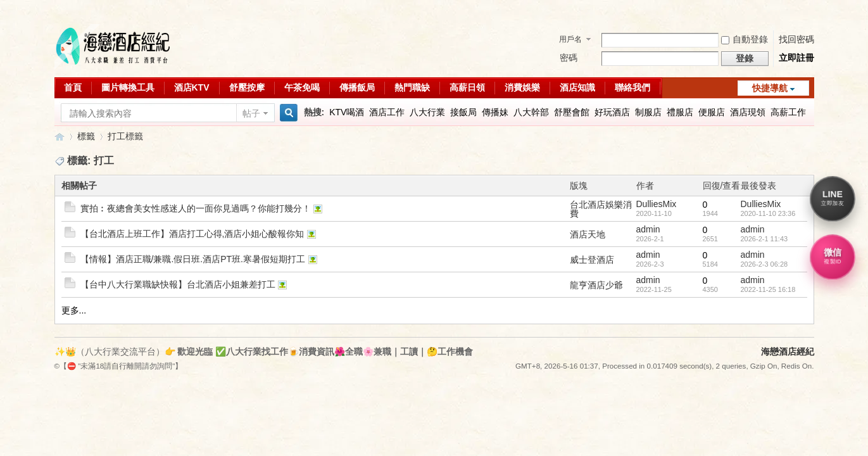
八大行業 (427, 112)
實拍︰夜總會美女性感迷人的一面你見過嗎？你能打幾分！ (196, 208)
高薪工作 (788, 112)
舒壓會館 (572, 112)
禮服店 (680, 112)
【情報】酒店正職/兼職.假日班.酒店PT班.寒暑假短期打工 (193, 259)
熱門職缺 (412, 87)
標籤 (86, 136)
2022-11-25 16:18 (768, 289)
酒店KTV (192, 87)
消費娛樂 (522, 87)
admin (648, 229)
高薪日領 (467, 87)
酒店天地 (588, 234)
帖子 (251, 113)
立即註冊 (796, 58)
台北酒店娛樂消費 (601, 209)
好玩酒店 (612, 112)
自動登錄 (745, 39)
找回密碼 (796, 39)
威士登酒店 (592, 260)
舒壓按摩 (247, 87)
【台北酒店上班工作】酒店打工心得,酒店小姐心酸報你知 (192, 234)
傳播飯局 (357, 87)
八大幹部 (531, 112)
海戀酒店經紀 (788, 351)
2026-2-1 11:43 (764, 239)
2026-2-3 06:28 (764, 264)
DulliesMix (657, 204)
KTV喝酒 (347, 112)
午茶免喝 (302, 87)
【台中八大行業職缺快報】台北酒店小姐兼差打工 (178, 284)
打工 (116, 136)
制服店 (648, 112)
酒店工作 (387, 112)
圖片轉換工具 (128, 87)
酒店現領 (748, 112)
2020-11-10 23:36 (768, 213)
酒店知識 (577, 87)
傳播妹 (495, 112)
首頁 (73, 87)
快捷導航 (770, 88)
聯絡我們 (632, 87)
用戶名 (570, 39)
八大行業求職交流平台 (60, 136)
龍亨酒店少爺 (596, 285)
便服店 (712, 112)
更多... (74, 310)
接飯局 (463, 112)
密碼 (569, 58)
